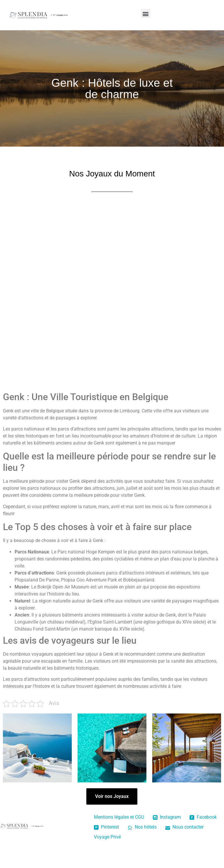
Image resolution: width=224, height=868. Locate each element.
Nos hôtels (142, 827)
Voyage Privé (107, 837)
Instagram (167, 817)
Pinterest (106, 827)
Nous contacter (184, 827)
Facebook (203, 817)
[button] (146, 14)
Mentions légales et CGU (119, 817)
